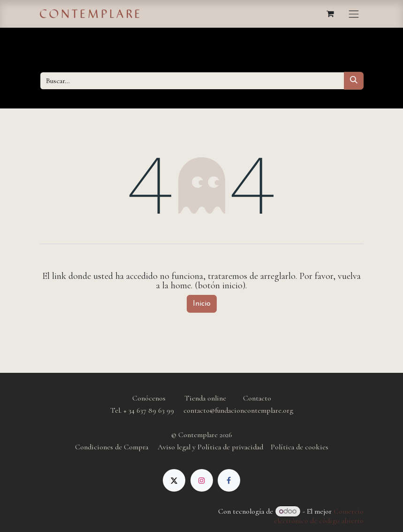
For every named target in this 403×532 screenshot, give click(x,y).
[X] (174, 480)
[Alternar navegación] (354, 14)
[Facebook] (229, 480)
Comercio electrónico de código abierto (319, 516)
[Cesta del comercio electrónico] (330, 14)
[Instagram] (202, 480)
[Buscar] (354, 81)
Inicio (202, 304)
